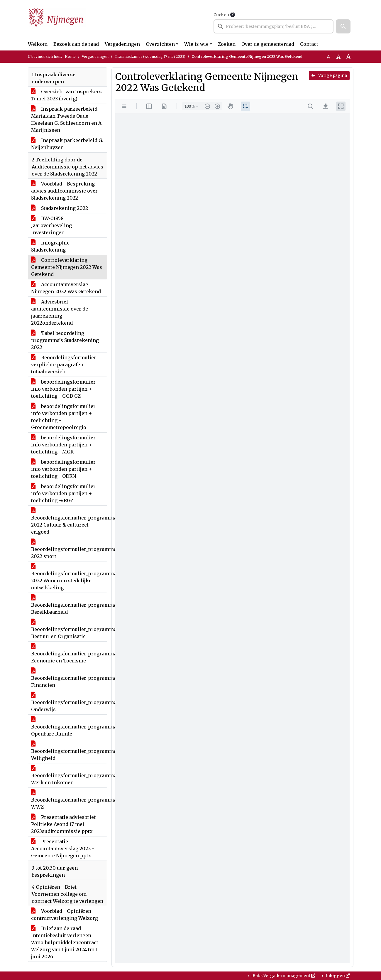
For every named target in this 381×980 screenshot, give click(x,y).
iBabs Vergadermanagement (283, 976)
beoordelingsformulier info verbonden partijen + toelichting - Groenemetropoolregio (63, 417)
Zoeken (221, 15)
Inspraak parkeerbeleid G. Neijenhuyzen (67, 144)
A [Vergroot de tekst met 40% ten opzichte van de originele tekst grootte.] (348, 57)
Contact (309, 44)
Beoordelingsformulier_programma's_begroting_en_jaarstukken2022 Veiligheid (69, 751)
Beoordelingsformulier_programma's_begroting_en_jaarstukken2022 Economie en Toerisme (69, 654)
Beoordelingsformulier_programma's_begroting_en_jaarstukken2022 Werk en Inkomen (69, 775)
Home (70, 56)
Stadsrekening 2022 (60, 208)
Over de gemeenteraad (268, 44)
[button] (343, 26)
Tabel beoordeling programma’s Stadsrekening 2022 (65, 340)
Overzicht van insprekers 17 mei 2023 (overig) (66, 95)
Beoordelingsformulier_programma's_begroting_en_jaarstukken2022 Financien (69, 678)
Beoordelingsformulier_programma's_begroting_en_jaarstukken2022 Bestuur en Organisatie (69, 629)
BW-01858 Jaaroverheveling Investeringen (51, 225)
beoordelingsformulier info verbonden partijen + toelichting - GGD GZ (63, 389)
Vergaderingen (122, 44)
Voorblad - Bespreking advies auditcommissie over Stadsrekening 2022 (64, 191)
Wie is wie (196, 44)
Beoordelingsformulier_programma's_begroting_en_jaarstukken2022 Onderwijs (69, 702)
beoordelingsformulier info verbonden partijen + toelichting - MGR (63, 445)
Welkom (38, 44)
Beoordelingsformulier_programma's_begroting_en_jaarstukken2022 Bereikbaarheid (69, 605)
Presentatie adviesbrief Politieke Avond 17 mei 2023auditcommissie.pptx (63, 824)
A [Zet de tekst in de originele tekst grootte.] (328, 57)
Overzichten (160, 44)
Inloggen (337, 976)
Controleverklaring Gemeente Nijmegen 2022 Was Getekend (67, 267)
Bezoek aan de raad (76, 44)
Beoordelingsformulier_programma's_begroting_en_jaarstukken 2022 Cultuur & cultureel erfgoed (69, 521)
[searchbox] (274, 26)
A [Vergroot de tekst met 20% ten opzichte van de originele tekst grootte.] (338, 57)
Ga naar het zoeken (1, 4)
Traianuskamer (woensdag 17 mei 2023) (150, 56)
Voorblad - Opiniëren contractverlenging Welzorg (65, 915)
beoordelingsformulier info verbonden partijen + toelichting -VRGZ (63, 493)
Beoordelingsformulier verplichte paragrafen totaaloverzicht (64, 365)
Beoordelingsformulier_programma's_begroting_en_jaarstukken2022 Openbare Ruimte (69, 727)
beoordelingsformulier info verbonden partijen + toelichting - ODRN (63, 469)
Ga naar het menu (2, 4)
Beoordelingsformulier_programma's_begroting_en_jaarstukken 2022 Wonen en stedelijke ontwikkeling (69, 577)
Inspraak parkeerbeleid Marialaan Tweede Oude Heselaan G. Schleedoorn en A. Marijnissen (67, 119)
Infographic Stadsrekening (50, 246)
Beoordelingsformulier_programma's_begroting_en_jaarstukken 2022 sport (69, 549)
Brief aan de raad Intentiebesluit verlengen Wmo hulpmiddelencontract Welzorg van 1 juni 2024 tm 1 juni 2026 (65, 942)
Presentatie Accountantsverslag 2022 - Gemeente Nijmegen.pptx (63, 849)
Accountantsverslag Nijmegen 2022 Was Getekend (66, 288)
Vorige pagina (329, 75)
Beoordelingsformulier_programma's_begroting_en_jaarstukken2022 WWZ (69, 800)
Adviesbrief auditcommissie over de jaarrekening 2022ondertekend (60, 312)
